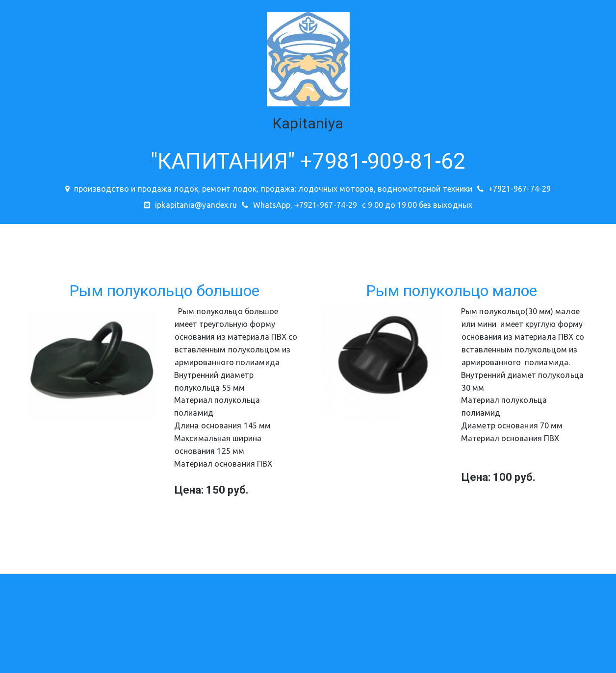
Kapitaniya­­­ (308, 123)
